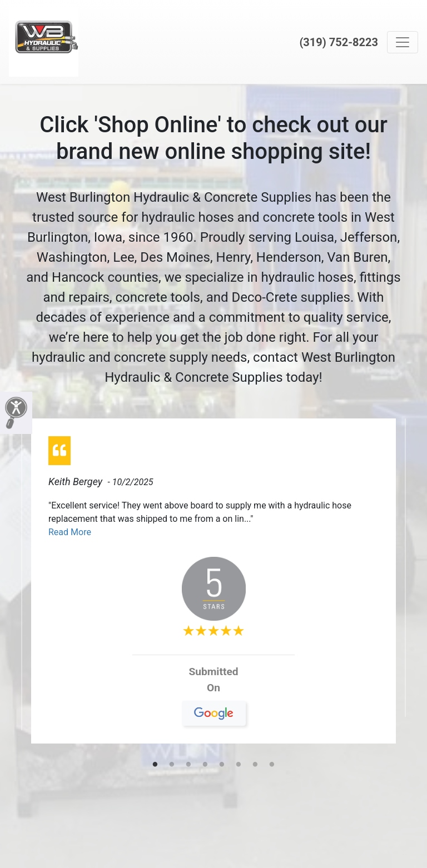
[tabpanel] (213, 585)
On (214, 692)
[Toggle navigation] (403, 42)
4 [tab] (205, 765)
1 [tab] (155, 765)
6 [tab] (239, 765)
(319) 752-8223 (339, 42)
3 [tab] (188, 765)
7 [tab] (255, 765)
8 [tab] (272, 765)
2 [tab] (172, 765)
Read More (70, 532)
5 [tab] (222, 765)
